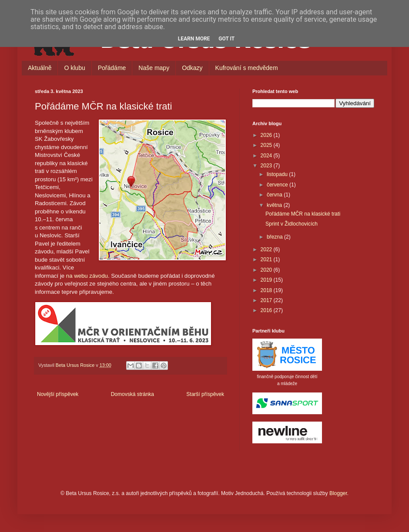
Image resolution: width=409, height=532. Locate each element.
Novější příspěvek (58, 394)
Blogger (338, 493)
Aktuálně (40, 68)
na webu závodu (87, 276)
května (275, 205)
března (275, 237)
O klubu (74, 68)
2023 (267, 166)
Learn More (194, 39)
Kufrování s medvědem (247, 68)
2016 (267, 310)
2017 (267, 300)
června (275, 195)
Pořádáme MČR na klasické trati (303, 214)
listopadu (278, 174)
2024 (267, 156)
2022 (267, 249)
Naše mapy (154, 68)
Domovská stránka (132, 394)
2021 (267, 259)
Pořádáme (112, 68)
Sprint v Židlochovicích (292, 224)
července (278, 185)
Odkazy (192, 68)
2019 (267, 280)
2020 (267, 270)
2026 (267, 135)
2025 (267, 145)
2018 (267, 290)
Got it (226, 39)
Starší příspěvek (205, 394)
